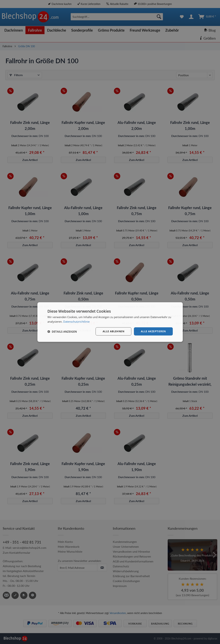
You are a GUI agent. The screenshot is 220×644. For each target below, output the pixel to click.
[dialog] (110, 322)
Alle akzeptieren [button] (153, 331)
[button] (62, 331)
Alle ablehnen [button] (113, 331)
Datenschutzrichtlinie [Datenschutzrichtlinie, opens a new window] (76, 321)
